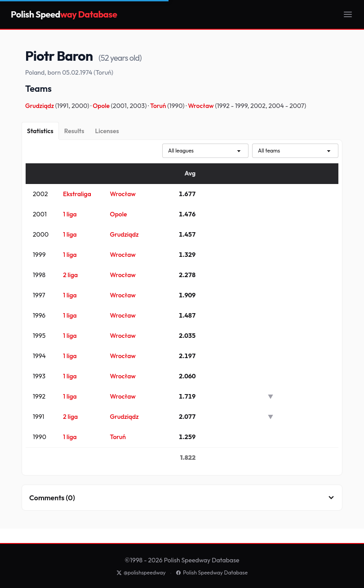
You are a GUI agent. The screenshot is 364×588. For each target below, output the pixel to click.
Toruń (159, 106)
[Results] (74, 131)
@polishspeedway (141, 572)
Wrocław (201, 106)
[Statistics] (40, 131)
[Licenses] (107, 131)
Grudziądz (40, 106)
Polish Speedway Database (212, 572)
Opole (102, 106)
